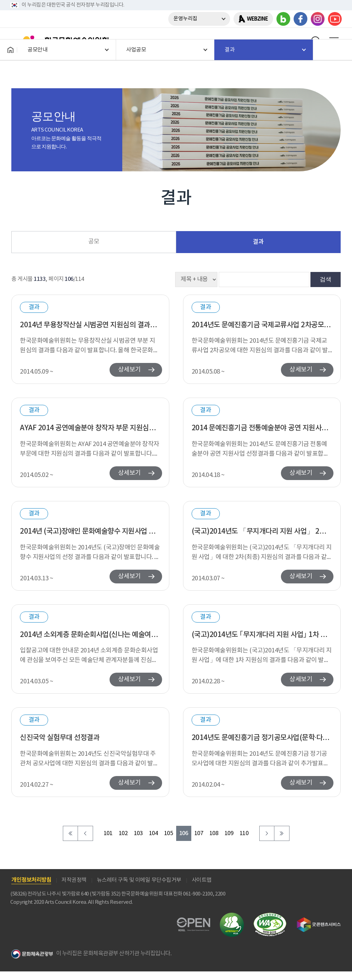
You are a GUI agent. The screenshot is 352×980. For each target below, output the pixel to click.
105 (169, 834)
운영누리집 (185, 19)
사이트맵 (202, 880)
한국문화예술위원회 (61, 41)
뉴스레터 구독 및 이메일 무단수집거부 (139, 880)
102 (123, 834)
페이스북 (300, 19)
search (316, 41)
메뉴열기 (334, 41)
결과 (258, 242)
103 (138, 834)
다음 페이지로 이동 (267, 833)
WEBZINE (257, 19)
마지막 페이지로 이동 (282, 833)
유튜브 (335, 19)
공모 (94, 242)
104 (154, 834)
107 (199, 834)
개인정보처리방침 (31, 880)
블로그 (283, 19)
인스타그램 (318, 19)
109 (229, 834)
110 (244, 834)
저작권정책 (74, 880)
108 (214, 834)
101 (108, 834)
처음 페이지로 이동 (70, 833)
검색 (326, 279)
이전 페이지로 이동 (86, 833)
